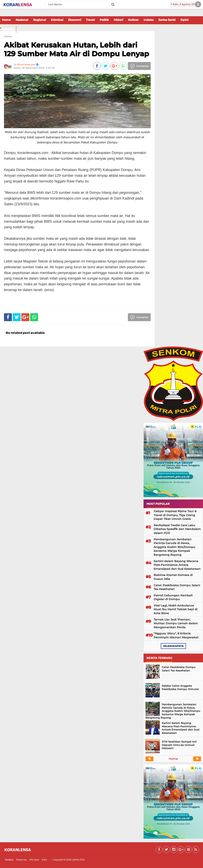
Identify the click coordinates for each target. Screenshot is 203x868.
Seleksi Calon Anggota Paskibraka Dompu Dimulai (180, 687)
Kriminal (57, 20)
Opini (184, 20)
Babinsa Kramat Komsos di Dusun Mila (173, 577)
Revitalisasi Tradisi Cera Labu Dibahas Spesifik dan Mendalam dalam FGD (177, 529)
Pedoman (21, 860)
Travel (90, 20)
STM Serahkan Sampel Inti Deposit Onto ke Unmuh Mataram (179, 745)
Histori (118, 20)
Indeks (148, 20)
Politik (104, 20)
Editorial (8, 29)
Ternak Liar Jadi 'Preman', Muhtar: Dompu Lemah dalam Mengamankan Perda (176, 623)
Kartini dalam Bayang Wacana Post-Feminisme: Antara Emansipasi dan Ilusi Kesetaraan (177, 565)
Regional (40, 20)
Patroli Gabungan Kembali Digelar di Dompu (173, 597)
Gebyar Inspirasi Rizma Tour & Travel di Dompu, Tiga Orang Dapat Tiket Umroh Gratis (175, 515)
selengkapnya (173, 646)
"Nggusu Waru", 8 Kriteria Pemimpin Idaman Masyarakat (176, 635)
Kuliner (133, 20)
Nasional (22, 20)
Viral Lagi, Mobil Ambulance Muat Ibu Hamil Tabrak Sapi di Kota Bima (176, 609)
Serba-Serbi (167, 20)
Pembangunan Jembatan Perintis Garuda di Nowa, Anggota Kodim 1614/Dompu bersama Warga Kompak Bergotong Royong (174, 547)
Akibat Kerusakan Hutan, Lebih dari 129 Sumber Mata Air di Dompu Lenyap (77, 49)
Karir (44, 860)
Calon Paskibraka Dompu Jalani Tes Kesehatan (177, 587)
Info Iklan (34, 860)
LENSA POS (78, 860)
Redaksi (9, 860)
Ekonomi (75, 20)
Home (6, 20)
